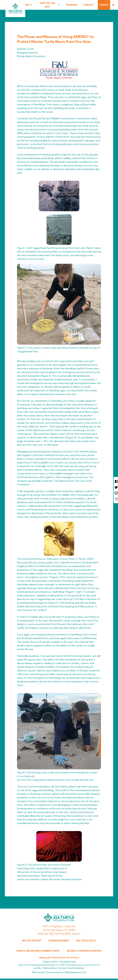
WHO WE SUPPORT (32, 941)
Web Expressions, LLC (75, 972)
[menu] (113, 5)
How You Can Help (49, 5)
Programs (25, 5)
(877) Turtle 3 (73, 934)
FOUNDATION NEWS (59, 941)
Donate (104, 5)
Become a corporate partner (84, 951)
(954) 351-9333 (46, 934)
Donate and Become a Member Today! (38, 951)
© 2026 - (59, 968)
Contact (88, 5)
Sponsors (72, 5)
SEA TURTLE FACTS (86, 941)
